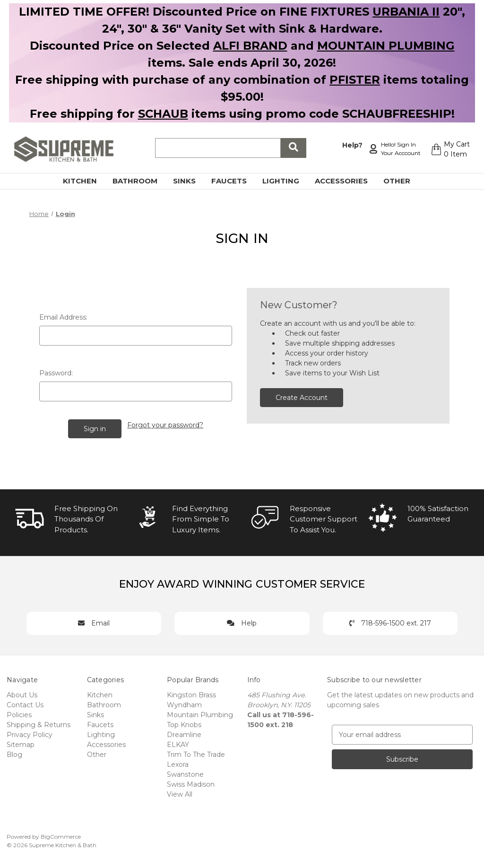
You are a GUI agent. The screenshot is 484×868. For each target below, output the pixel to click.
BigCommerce (61, 835)
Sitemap (21, 743)
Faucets (234, 181)
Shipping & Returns (39, 723)
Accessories (347, 181)
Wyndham (184, 703)
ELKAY (178, 743)
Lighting (286, 181)
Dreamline (184, 733)
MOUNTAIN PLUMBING (386, 46)
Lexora (178, 763)
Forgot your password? (166, 424)
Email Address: (63, 317)
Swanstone (185, 773)
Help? (351, 144)
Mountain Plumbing (200, 713)
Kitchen (85, 181)
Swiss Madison (191, 783)
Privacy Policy (30, 733)
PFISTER (355, 80)
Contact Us (25, 703)
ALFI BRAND (250, 46)
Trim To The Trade (196, 753)
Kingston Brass (191, 694)
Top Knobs (184, 723)
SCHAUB (163, 114)
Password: (56, 373)
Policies (19, 713)
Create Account (302, 398)
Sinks (190, 181)
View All (180, 793)
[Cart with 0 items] (449, 149)
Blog (14, 753)
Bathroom (140, 181)
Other (402, 181)
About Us (22, 694)
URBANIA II (406, 12)
